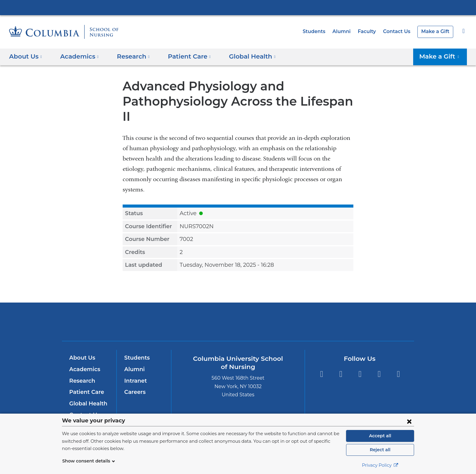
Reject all (380, 450)
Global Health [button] (242, 56)
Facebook (321, 359)
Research (82, 366)
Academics (84, 354)
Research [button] (129, 56)
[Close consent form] (409, 421)
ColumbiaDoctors (326, 306)
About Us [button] (26, 56)
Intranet (134, 366)
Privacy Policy (380, 465)
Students (321, 31)
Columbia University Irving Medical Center (238, 7)
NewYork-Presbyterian (238, 310)
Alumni (347, 31)
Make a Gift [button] (442, 56)
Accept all (380, 436)
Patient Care (85, 377)
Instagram (341, 359)
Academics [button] (77, 56)
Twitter (360, 359)
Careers (134, 377)
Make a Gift (436, 31)
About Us (81, 343)
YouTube (379, 359)
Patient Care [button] (183, 56)
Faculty (371, 31)
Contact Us (400, 31)
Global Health (87, 388)
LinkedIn (398, 359)
